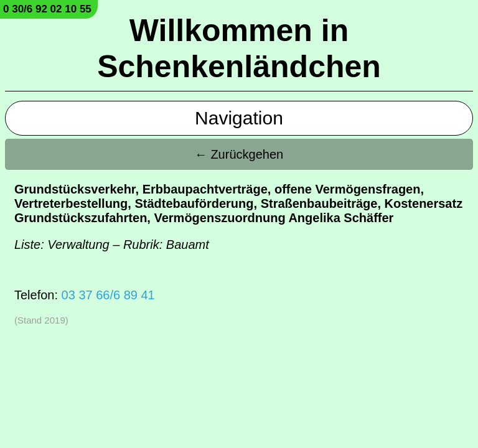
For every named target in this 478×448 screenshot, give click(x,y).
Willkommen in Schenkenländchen (239, 49)
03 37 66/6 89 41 (108, 295)
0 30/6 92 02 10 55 (47, 9)
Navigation (239, 118)
